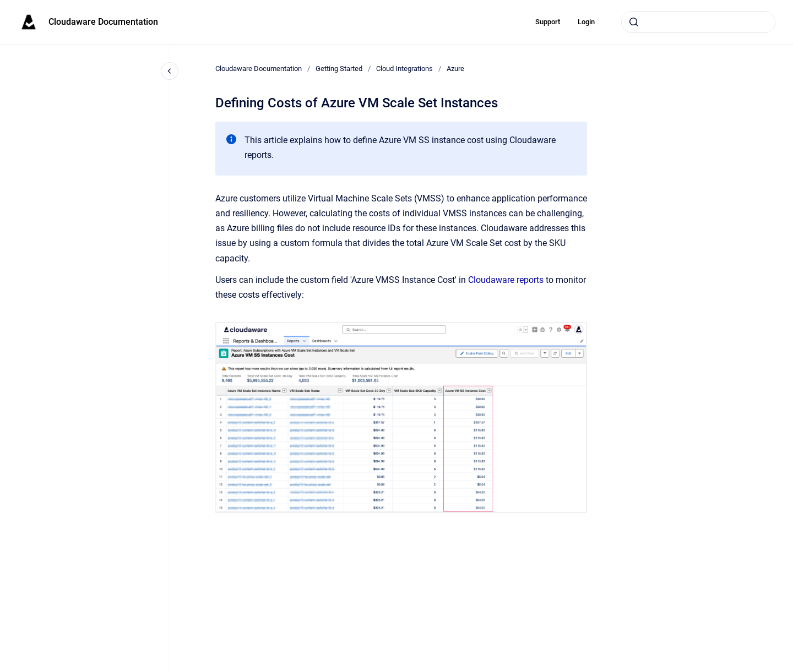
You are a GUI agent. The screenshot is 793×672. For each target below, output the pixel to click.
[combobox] (698, 22)
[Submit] (634, 22)
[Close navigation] (170, 71)
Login (586, 22)
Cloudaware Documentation (103, 22)
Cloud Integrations (404, 69)
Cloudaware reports (506, 280)
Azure (455, 69)
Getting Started (339, 69)
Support (548, 22)
